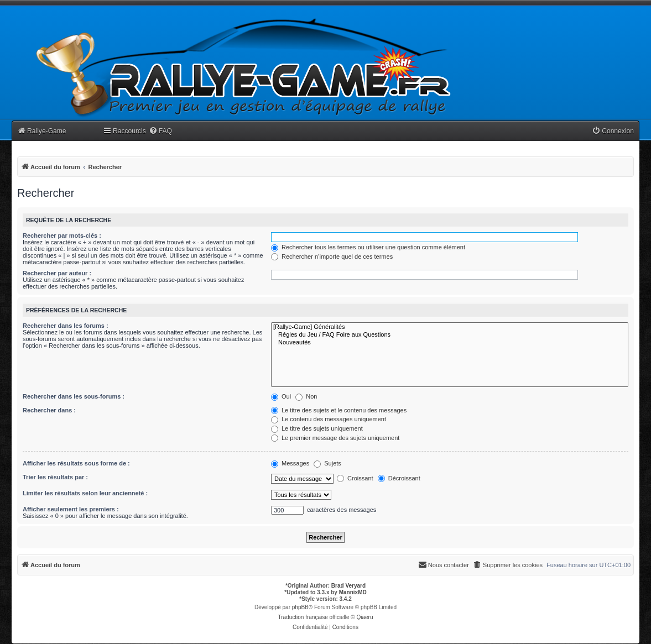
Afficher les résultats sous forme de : (76, 463)
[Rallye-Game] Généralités (450, 327)
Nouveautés (450, 343)
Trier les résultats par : (55, 477)
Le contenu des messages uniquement (329, 419)
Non (306, 396)
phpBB (300, 607)
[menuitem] (160, 131)
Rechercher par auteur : (57, 273)
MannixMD (353, 592)
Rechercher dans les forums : (66, 326)
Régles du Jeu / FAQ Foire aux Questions (450, 335)
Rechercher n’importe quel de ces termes (332, 256)
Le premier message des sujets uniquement (335, 438)
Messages (290, 463)
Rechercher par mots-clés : (62, 235)
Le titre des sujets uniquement (317, 428)
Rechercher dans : (49, 410)
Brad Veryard (348, 586)
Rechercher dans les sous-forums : (74, 396)
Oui (281, 396)
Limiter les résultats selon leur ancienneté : (85, 493)
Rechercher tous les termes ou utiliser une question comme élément (368, 247)
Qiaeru (364, 617)
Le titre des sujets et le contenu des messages (339, 410)
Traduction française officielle (314, 617)
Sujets (327, 463)
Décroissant (399, 478)
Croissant (355, 478)
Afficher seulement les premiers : (71, 509)
